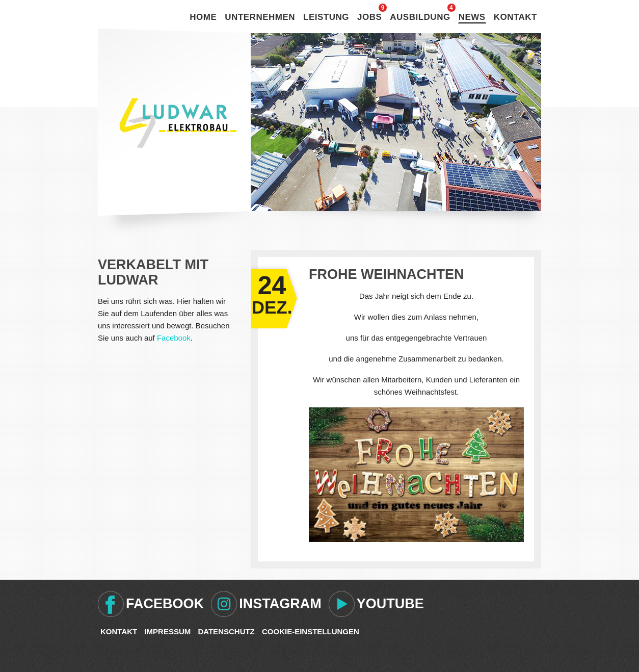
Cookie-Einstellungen (311, 631)
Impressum (167, 631)
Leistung (326, 17)
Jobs (369, 17)
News (472, 17)
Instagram (280, 604)
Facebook (174, 338)
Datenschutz (226, 631)
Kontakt (515, 17)
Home (203, 17)
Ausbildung (420, 17)
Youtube (390, 604)
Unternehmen (260, 17)
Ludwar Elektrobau (178, 123)
